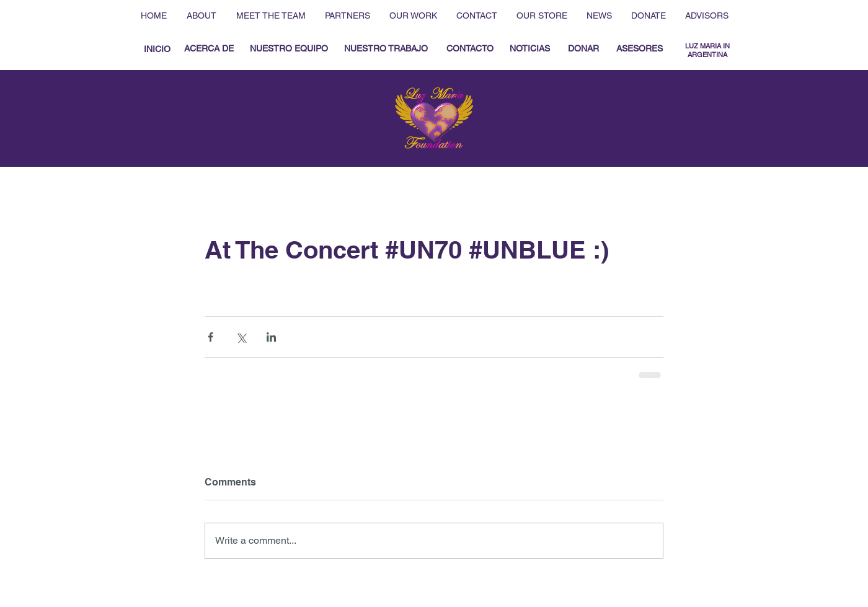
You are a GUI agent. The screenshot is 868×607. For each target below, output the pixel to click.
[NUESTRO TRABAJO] (386, 49)
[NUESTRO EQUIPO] (289, 49)
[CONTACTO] (470, 49)
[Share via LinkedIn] (271, 337)
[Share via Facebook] (210, 337)
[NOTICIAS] (529, 49)
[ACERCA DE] (209, 49)
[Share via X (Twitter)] (241, 337)
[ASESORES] (640, 49)
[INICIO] (157, 49)
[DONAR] (583, 49)
